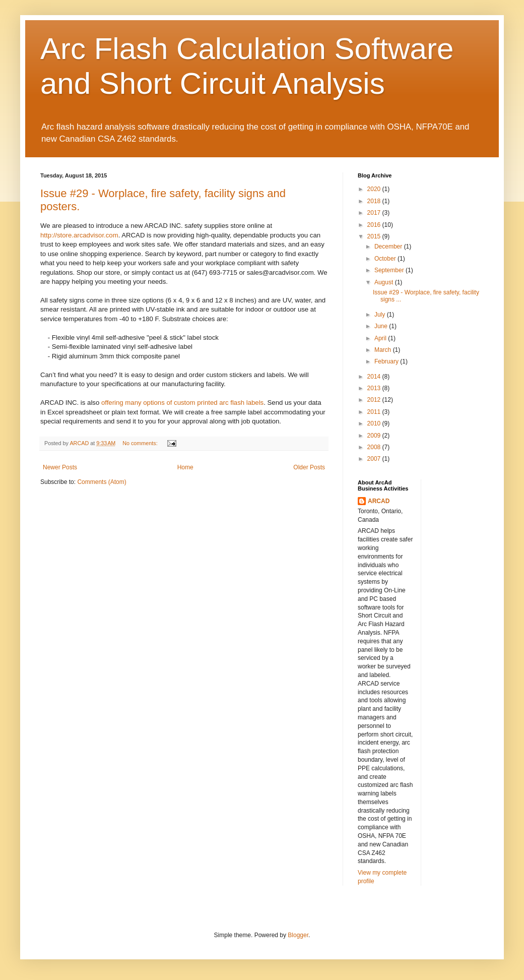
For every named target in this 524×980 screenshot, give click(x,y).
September (390, 270)
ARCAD (379, 501)
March (384, 350)
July (381, 315)
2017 (375, 213)
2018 (375, 201)
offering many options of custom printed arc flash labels (182, 403)
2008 (375, 447)
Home (185, 467)
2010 (375, 423)
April (381, 338)
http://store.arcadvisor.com (79, 235)
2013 (375, 388)
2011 (375, 412)
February (387, 361)
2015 (375, 236)
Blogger (298, 935)
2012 (375, 400)
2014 (375, 377)
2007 (375, 459)
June (382, 326)
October (386, 259)
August (385, 282)
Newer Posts (60, 467)
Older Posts (309, 467)
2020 (375, 189)
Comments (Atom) (102, 482)
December (389, 247)
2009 (375, 436)
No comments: (141, 443)
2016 (375, 225)
